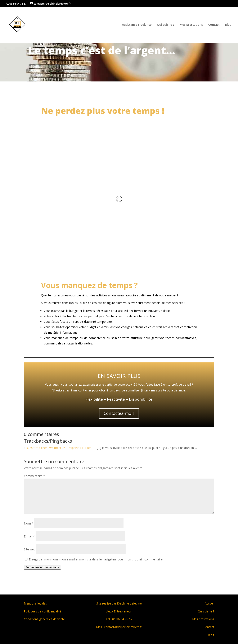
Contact (214, 25)
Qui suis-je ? (166, 25)
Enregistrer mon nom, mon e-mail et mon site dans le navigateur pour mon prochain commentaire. (96, 559)
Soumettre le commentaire (42, 567)
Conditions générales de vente (44, 619)
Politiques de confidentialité (42, 611)
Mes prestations (191, 25)
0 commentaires (58, 65)
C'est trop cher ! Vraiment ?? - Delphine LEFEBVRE (61, 448)
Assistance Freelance (137, 25)
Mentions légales (35, 603)
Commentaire (34, 476)
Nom (29, 523)
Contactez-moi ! (119, 413)
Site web (30, 549)
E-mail (29, 536)
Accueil (209, 603)
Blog (228, 25)
